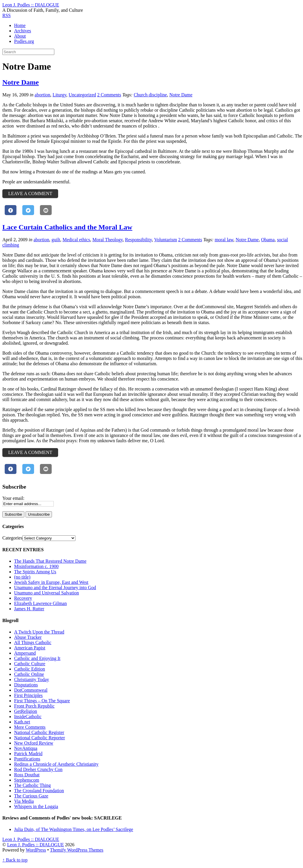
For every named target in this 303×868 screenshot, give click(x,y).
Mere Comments (30, 727)
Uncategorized (82, 95)
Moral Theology (108, 240)
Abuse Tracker (28, 637)
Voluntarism (166, 240)
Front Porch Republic (34, 706)
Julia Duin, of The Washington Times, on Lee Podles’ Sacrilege (74, 829)
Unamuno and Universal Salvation (47, 593)
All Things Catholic (33, 642)
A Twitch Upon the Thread (39, 632)
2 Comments (109, 95)
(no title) (22, 577)
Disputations (26, 685)
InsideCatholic (28, 717)
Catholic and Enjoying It (37, 658)
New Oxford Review (34, 743)
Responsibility (138, 240)
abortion (42, 95)
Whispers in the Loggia (36, 806)
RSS (6, 15)
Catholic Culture (30, 664)
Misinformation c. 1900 (36, 566)
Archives (23, 31)
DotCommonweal (31, 690)
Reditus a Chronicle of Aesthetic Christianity (56, 764)
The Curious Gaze (31, 796)
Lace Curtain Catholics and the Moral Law (67, 227)
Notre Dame (21, 82)
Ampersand (25, 653)
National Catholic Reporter (39, 738)
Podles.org (24, 41)
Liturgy (59, 95)
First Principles (28, 695)
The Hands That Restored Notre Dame (50, 561)
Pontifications (27, 759)
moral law (224, 240)
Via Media (24, 801)
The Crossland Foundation (39, 791)
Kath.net (22, 722)
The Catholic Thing (32, 785)
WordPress (36, 850)
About (20, 36)
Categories (12, 538)
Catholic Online (29, 674)
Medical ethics (76, 240)
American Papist (30, 648)
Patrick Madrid (28, 754)
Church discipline (150, 95)
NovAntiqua (26, 748)
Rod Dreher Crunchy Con (38, 769)
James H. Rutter (29, 609)
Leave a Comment (30, 193)
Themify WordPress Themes (77, 850)
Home (20, 25)
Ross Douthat (27, 775)
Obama (268, 240)
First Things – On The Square (42, 701)
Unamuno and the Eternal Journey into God (55, 588)
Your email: (13, 498)
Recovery (23, 598)
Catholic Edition (30, 669)
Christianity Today (32, 680)
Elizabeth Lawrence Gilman (40, 603)
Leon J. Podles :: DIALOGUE (35, 845)
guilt (56, 240)
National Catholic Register (39, 732)
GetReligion (26, 711)
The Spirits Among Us (35, 572)
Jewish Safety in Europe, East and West (51, 582)
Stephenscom (27, 780)
